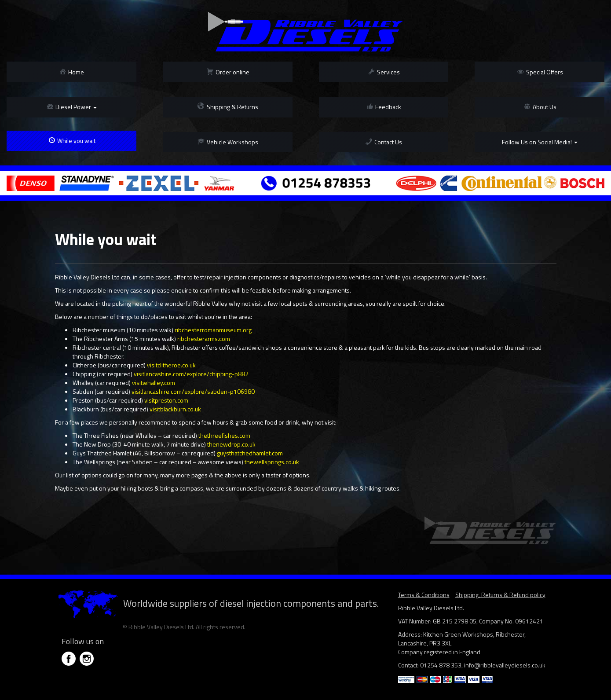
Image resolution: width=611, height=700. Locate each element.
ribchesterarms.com (204, 339)
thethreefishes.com (224, 435)
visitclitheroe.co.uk (171, 365)
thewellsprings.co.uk (272, 462)
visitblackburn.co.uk (175, 409)
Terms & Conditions (424, 595)
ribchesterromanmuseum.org (213, 330)
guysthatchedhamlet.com (250, 453)
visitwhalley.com (154, 383)
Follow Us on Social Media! (540, 142)
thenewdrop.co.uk (231, 444)
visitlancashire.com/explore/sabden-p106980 (193, 391)
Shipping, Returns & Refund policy (500, 595)
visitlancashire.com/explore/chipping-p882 (191, 374)
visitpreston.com (166, 400)
